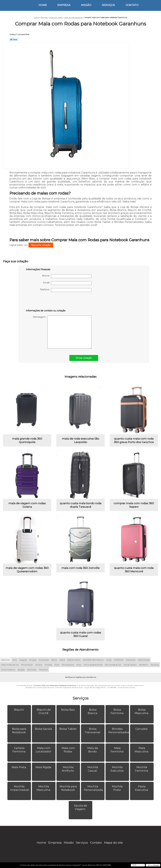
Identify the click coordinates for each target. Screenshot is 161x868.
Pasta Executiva (142, 788)
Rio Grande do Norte (93, 665)
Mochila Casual (93, 769)
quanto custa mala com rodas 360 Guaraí (81, 634)
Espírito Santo (74, 660)
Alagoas (23, 660)
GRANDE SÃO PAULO (93, 660)
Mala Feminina (117, 750)
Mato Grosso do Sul (10, 665)
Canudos (142, 729)
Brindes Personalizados (119, 731)
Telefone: (66, 290)
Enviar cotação (84, 358)
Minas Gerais (27, 665)
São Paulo (32, 670)
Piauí (79, 665)
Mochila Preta (117, 788)
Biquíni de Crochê (44, 711)
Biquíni (19, 710)
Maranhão (131, 660)
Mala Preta (19, 767)
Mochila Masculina (44, 788)
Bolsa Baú (68, 710)
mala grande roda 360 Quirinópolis (27, 440)
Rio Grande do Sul (113, 665)
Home (43, 5)
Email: (67, 283)
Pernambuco (68, 665)
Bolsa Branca (93, 711)
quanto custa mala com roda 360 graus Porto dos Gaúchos (134, 440)
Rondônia (144, 665)
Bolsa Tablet (68, 729)
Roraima (155, 665)
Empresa (64, 5)
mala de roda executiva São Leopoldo (81, 440)
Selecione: (6, 660)
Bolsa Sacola (44, 729)
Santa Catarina (8, 670)
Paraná (39, 665)
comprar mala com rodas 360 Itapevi (134, 505)
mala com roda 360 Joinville (80, 568)
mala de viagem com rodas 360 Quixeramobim (27, 570)
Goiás (109, 660)
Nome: (67, 276)
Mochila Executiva (117, 769)
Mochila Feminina (142, 769)
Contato (132, 5)
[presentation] (46, 301)
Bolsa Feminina (117, 711)
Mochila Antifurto (68, 769)
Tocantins (43, 670)
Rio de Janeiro (130, 665)
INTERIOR (119, 660)
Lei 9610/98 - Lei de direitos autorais (121, 688)
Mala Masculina (142, 750)
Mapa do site (113, 843)
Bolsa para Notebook (19, 731)
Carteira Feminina (19, 750)
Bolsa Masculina (142, 711)
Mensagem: (62, 332)
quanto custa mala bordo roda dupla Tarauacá (81, 505)
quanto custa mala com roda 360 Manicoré (134, 570)
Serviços (108, 5)
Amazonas (44, 660)
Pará (57, 665)
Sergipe (21, 670)
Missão (86, 5)
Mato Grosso (144, 660)
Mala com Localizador (44, 750)
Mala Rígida (44, 767)
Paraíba (48, 665)
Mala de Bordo (93, 750)
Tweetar (14, 39)
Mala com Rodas (68, 750)
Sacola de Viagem (81, 807)
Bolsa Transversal (93, 731)
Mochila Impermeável (20, 788)
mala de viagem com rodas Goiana (27, 505)
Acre (15, 660)
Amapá (33, 660)
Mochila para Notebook (68, 788)
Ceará (62, 660)
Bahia (54, 660)
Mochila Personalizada (94, 788)
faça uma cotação (41, 245)
